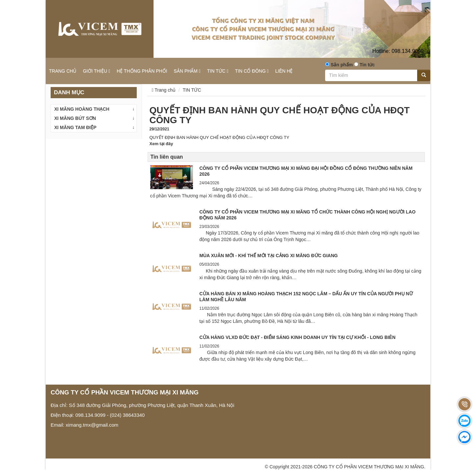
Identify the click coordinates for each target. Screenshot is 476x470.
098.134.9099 (398, 51)
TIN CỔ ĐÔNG (252, 71)
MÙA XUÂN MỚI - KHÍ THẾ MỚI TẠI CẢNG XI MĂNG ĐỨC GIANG (269, 256)
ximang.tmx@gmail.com (92, 425)
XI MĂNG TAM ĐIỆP (75, 127)
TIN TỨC (218, 71)
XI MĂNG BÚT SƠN (75, 118)
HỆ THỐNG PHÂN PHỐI (142, 71)
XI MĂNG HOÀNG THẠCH (82, 109)
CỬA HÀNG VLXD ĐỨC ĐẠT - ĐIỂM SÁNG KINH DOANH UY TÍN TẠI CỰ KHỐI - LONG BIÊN (298, 337)
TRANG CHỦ (63, 71)
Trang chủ (164, 90)
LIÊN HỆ (284, 71)
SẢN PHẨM (187, 71)
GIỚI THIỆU (96, 71)
